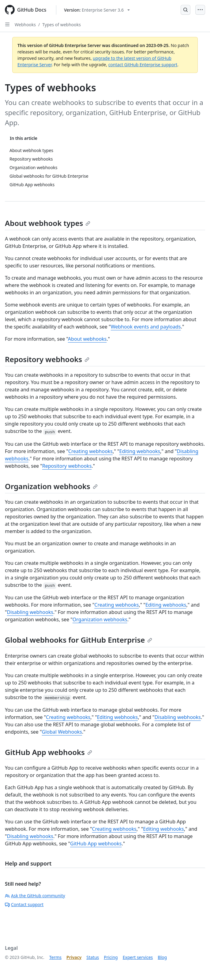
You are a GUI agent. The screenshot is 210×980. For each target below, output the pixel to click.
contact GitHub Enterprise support (143, 65)
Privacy (74, 957)
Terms (55, 957)
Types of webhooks (62, 25)
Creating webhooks (90, 451)
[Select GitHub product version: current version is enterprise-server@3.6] (97, 10)
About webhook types (48, 223)
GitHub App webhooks (49, 752)
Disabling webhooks (30, 612)
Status (93, 957)
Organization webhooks (51, 486)
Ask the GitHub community (35, 896)
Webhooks (25, 25)
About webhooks (87, 339)
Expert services (138, 957)
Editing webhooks (140, 451)
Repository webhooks (47, 359)
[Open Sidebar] (7, 24)
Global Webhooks (62, 732)
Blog (162, 957)
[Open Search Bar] (186, 10)
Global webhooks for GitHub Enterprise (79, 640)
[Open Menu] (200, 10)
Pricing (111, 957)
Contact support (24, 904)
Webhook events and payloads (146, 327)
